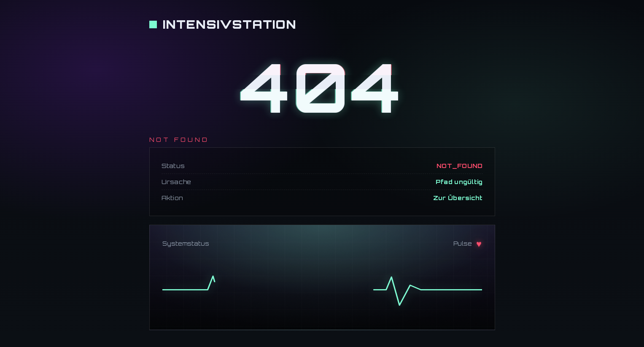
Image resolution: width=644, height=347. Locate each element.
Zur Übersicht (458, 198)
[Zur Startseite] (223, 24)
